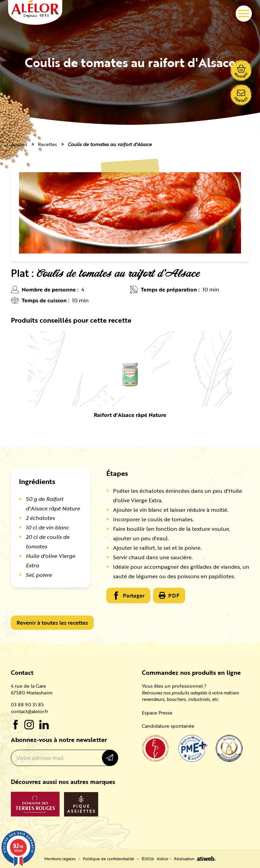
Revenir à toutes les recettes (52, 623)
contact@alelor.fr (29, 711)
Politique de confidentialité (109, 859)
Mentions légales (60, 859)
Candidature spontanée (168, 726)
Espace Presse (157, 713)
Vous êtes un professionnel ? (174, 686)
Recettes (47, 144)
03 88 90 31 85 (27, 705)
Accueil (19, 144)
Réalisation (195, 859)
